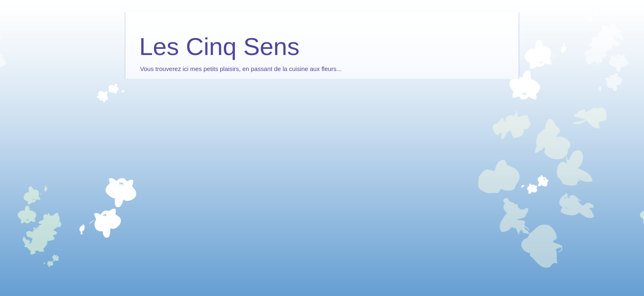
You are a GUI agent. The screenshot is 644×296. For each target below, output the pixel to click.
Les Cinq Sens (219, 47)
